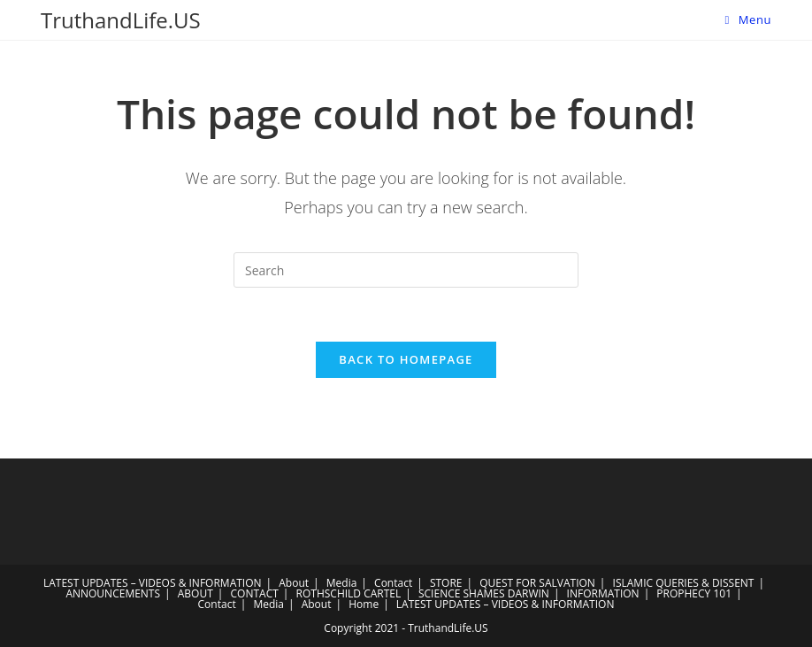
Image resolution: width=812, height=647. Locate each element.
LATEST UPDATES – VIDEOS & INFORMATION (153, 583)
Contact (393, 583)
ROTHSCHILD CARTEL (349, 593)
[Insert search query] (406, 270)
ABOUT (195, 593)
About (294, 583)
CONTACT (255, 593)
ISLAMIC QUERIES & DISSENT (684, 583)
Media (342, 583)
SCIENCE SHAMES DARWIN (484, 593)
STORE (446, 583)
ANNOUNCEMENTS (113, 593)
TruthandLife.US (121, 20)
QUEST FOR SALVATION (537, 583)
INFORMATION (603, 593)
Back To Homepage (406, 359)
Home (364, 604)
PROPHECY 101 (694, 593)
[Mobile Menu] (748, 19)
